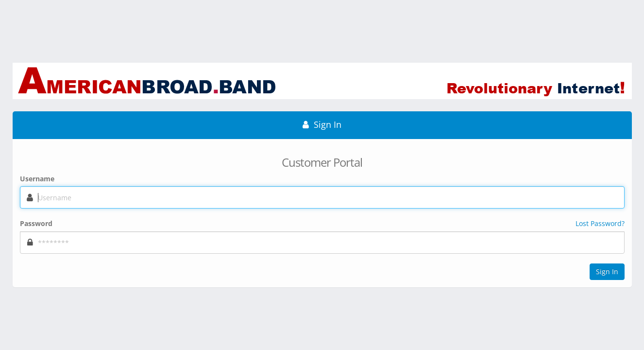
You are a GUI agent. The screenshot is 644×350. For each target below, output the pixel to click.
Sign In (607, 271)
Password (36, 223)
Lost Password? (600, 223)
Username (37, 179)
